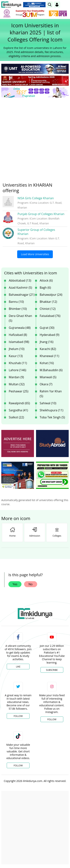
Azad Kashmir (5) (20, 288)
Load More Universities (35, 254)
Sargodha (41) (18, 410)
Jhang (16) (47, 342)
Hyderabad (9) (50, 335)
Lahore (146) (17, 370)
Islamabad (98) (19, 342)
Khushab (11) (18, 363)
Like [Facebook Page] (18, 667)
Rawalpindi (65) (19, 403)
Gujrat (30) (47, 328)
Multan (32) (17, 384)
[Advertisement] (35, 137)
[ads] (18, 443)
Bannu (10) (16, 302)
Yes (15, 584)
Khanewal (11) (50, 356)
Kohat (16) (47, 363)
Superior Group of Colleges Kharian (36, 232)
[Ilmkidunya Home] (11, 5)
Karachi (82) (48, 349)
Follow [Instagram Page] (52, 719)
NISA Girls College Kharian (36, 198)
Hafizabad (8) (18, 335)
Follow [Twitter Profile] (18, 716)
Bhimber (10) (18, 309)
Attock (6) (46, 280)
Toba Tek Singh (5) (52, 417)
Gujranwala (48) (20, 328)
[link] (50, 5)
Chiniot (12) (48, 309)
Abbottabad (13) (20, 280)
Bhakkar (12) (48, 302)
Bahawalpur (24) (51, 295)
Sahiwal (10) (48, 403)
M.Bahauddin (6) (51, 370)
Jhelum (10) (17, 349)
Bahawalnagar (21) (22, 295)
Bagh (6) (45, 288)
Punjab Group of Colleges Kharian (41, 214)
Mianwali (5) (48, 377)
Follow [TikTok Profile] (18, 765)
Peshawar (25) (19, 391)
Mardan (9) (16, 377)
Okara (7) (46, 384)
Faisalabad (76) (50, 316)
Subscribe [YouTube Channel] (52, 670)
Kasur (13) (16, 356)
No (31, 584)
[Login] (57, 5)
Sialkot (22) (16, 417)
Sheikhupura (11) (52, 410)
